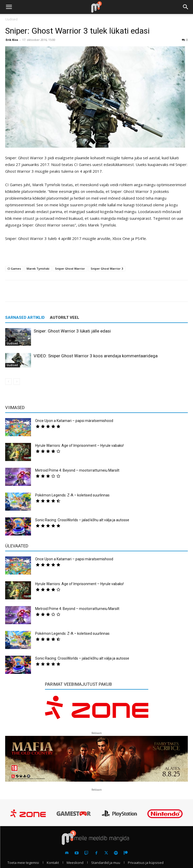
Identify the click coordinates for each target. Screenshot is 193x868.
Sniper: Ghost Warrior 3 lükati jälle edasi (72, 331)
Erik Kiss (12, 40)
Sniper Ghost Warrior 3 (107, 269)
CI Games (14, 269)
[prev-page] (8, 382)
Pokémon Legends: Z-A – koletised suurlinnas (72, 495)
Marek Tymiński (38, 269)
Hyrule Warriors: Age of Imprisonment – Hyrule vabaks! (79, 446)
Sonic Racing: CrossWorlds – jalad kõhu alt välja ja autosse (82, 520)
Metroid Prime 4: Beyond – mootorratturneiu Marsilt (77, 470)
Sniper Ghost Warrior (70, 269)
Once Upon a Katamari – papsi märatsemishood (74, 421)
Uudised (11, 19)
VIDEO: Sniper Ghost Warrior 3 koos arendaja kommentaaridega (96, 356)
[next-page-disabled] (17, 382)
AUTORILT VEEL (65, 318)
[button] (9, 7)
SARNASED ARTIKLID (25, 318)
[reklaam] (97, 710)
